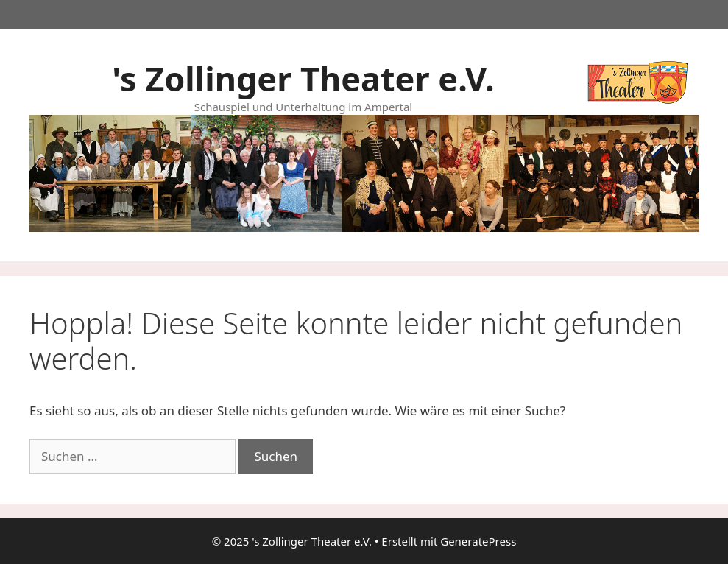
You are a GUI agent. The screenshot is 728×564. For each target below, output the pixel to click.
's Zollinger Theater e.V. (303, 78)
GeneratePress (478, 541)
